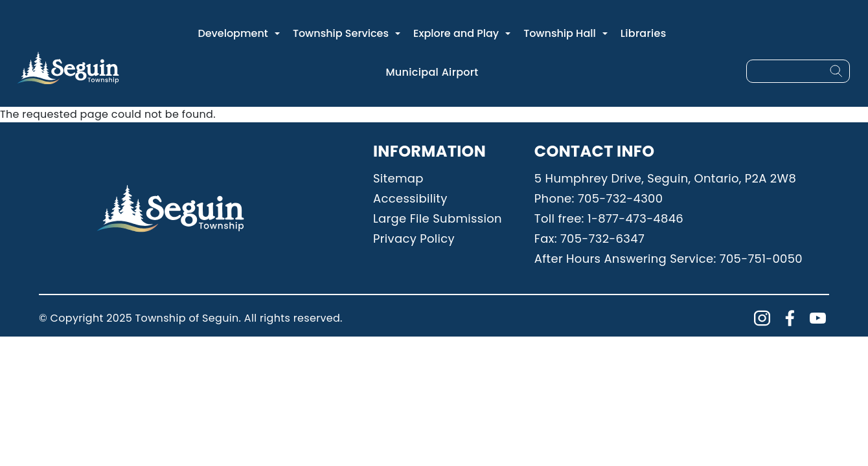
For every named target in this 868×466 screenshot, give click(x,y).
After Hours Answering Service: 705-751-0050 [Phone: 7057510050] (668, 259)
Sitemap (398, 178)
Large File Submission (438, 218)
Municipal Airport (432, 72)
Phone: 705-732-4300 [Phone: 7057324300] (599, 198)
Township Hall (560, 33)
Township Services (341, 33)
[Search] (836, 71)
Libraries (644, 33)
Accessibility (410, 198)
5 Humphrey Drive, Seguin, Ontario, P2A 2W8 (665, 178)
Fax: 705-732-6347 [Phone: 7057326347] (589, 239)
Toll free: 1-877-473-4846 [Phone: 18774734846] (609, 218)
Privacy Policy (414, 239)
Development (233, 33)
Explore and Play (456, 33)
